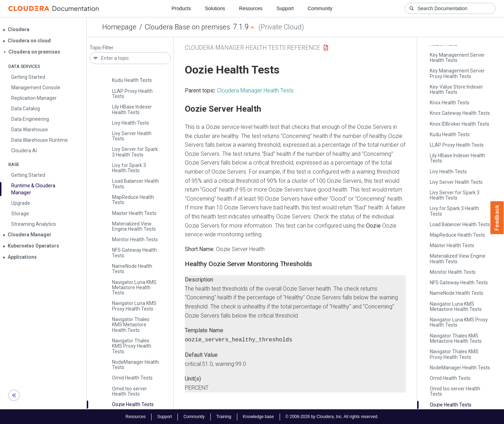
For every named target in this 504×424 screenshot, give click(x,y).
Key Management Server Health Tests (457, 58)
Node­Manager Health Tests (135, 365)
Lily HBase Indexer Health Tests (132, 109)
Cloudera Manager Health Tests (255, 91)
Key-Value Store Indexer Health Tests (456, 89)
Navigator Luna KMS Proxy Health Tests (134, 306)
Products (181, 8)
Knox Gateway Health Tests (460, 113)
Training (224, 416)
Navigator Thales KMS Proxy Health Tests (132, 346)
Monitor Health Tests (135, 239)
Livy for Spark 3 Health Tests (129, 168)
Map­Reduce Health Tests (133, 200)
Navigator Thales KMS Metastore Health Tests (131, 325)
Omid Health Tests (132, 378)
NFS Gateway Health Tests (134, 253)
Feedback (497, 218)
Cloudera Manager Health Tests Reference (253, 47)
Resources (251, 8)
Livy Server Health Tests (132, 136)
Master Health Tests (134, 213)
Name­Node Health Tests (132, 269)
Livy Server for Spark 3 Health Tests (135, 152)
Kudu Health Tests (132, 80)
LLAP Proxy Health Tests (132, 94)
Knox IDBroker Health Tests (460, 124)
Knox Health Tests (450, 103)
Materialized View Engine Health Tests (134, 226)
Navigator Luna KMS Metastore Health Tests (134, 288)
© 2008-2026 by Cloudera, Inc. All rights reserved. (332, 416)
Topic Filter (101, 48)
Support (285, 8)
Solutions (215, 8)
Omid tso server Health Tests (129, 391)
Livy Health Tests (131, 123)
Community (320, 8)
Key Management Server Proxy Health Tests (457, 73)
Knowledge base (258, 416)
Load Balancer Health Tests (135, 184)
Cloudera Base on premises (187, 27)
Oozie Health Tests (133, 404)
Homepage (119, 27)
